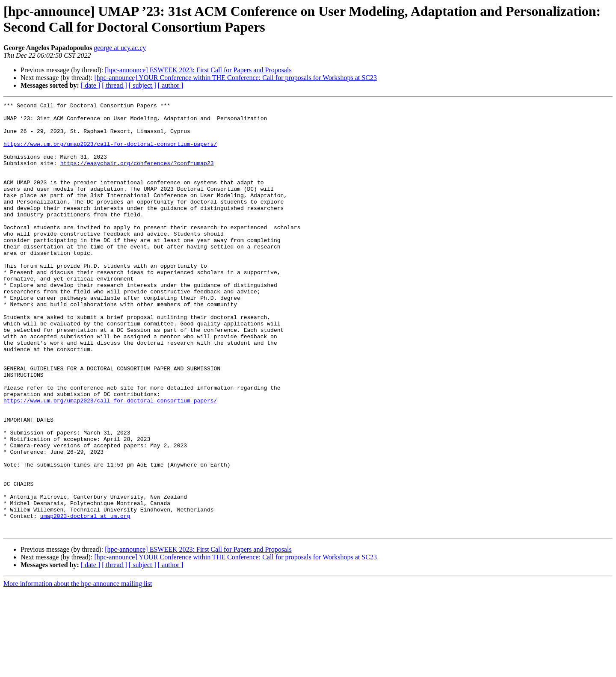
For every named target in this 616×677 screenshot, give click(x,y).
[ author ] (171, 85)
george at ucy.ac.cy (120, 48)
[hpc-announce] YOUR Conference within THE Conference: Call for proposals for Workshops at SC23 (235, 78)
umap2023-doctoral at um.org (85, 599)
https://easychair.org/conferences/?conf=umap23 (137, 176)
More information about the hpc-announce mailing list (78, 670)
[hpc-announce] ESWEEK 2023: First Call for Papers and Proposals (198, 70)
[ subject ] (142, 85)
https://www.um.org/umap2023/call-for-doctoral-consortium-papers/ (110, 153)
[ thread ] (114, 85)
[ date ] (90, 85)
